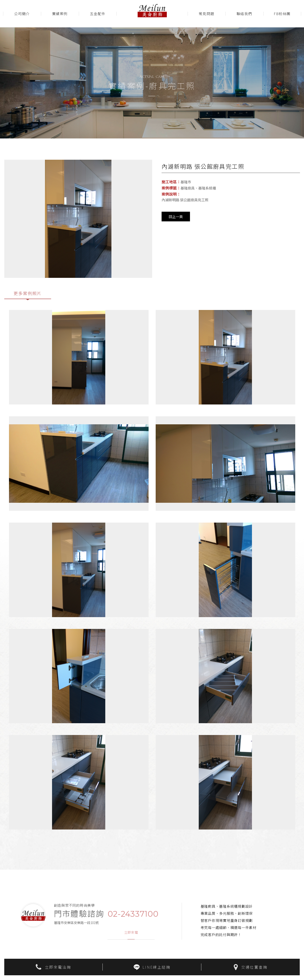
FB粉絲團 (282, 14)
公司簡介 (22, 14)
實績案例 (60, 14)
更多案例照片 (28, 293)
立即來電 (131, 933)
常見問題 (207, 14)
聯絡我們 (244, 14)
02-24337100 (133, 914)
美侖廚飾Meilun (152, 14)
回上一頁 (176, 217)
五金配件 (98, 14)
